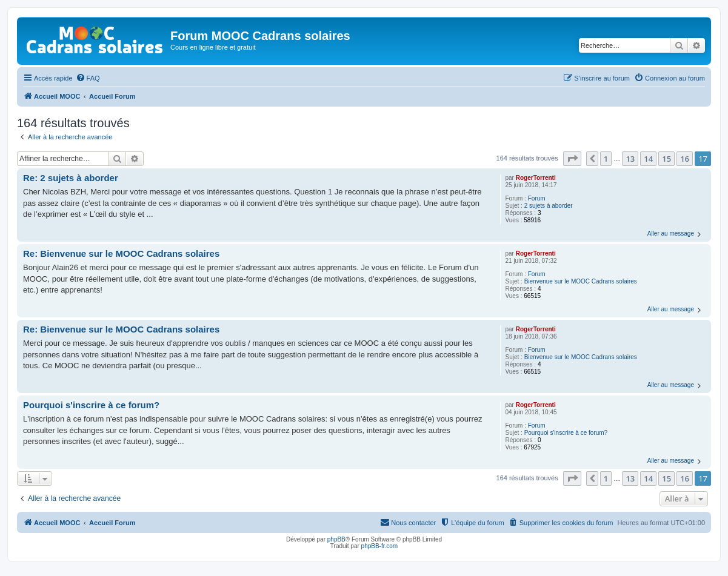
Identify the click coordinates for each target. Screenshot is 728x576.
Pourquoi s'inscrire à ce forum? (566, 433)
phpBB (336, 539)
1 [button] (606, 159)
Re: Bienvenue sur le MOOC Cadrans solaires (121, 253)
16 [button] (685, 159)
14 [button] (648, 159)
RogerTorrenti (536, 178)
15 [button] (666, 159)
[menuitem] (88, 78)
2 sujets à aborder (549, 206)
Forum (537, 198)
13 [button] (630, 159)
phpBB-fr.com (380, 546)
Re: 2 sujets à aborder (71, 178)
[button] (572, 159)
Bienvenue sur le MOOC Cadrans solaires (581, 281)
